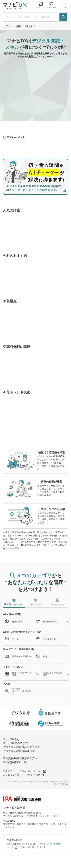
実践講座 (30, 26)
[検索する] (63, 17)
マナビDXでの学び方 (15, 743)
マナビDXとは (11, 739)
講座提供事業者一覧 (15, 762)
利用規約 (8, 771)
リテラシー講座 (12, 26)
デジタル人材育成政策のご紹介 (22, 747)
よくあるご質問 (11, 775)
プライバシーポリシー (33, 771)
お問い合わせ (35, 775)
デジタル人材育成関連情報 (19, 751)
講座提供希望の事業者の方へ (20, 758)
